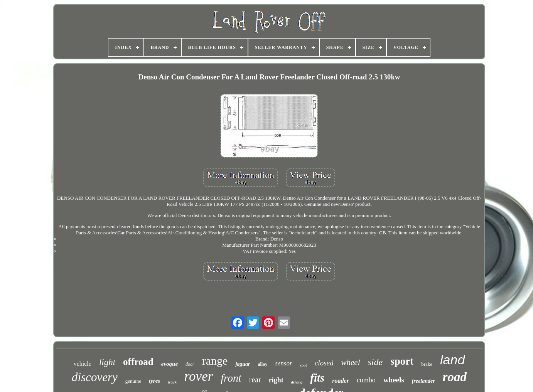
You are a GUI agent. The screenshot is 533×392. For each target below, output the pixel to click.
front (231, 378)
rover (199, 376)
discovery (95, 377)
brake (427, 364)
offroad (138, 362)
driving (297, 382)
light (107, 362)
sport (402, 361)
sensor (283, 363)
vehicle (83, 364)
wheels (394, 380)
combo (366, 380)
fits (317, 378)
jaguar (243, 364)
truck (172, 382)
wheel (350, 362)
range (215, 361)
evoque (170, 364)
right (276, 380)
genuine (133, 381)
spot (304, 365)
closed (324, 363)
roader (341, 381)
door (190, 364)
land (452, 360)
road (455, 377)
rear (255, 380)
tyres (154, 381)
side (375, 362)
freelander (423, 381)
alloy (263, 364)
